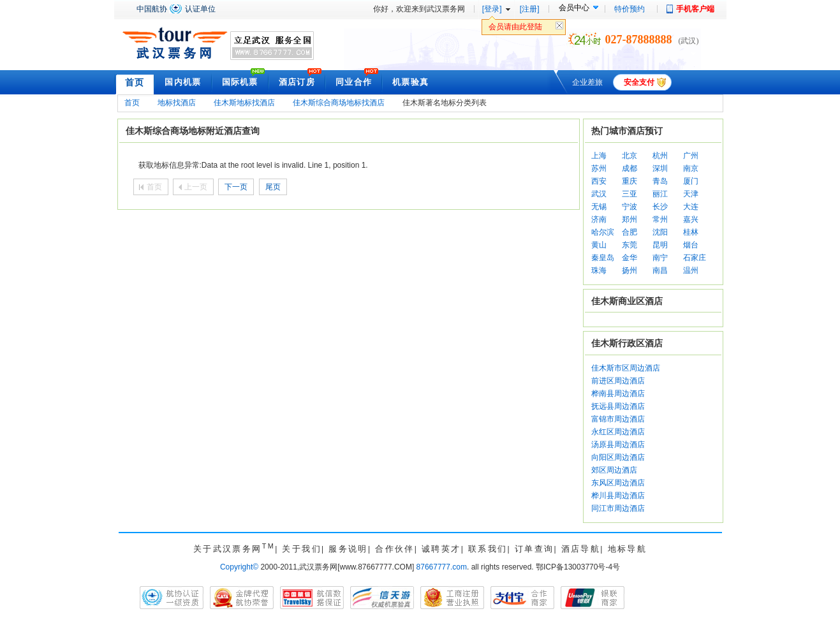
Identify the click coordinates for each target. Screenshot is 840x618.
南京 (691, 168)
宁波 (630, 207)
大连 (691, 207)
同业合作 (354, 82)
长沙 (660, 207)
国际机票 (240, 82)
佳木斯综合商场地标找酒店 (339, 103)
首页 (135, 82)
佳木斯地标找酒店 (244, 103)
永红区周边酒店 (618, 432)
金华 (630, 258)
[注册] (530, 9)
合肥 (630, 232)
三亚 (630, 194)
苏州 (599, 168)
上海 (599, 156)
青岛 (660, 181)
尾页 (273, 187)
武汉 (599, 194)
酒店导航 (581, 549)
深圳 (660, 168)
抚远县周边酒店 (618, 406)
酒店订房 (297, 82)
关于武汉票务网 (234, 549)
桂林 (691, 232)
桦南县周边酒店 (618, 394)
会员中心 (574, 8)
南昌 (660, 270)
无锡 (599, 207)
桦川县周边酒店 (618, 496)
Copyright (239, 567)
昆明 (660, 245)
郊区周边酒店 (614, 470)
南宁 (660, 258)
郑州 (630, 219)
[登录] (492, 9)
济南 (599, 219)
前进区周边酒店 (618, 381)
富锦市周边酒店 (618, 419)
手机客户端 (695, 9)
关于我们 (302, 549)
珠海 (599, 270)
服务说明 (348, 549)
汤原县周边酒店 (618, 445)
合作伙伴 (395, 549)
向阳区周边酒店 (618, 457)
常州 (660, 219)
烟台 (691, 245)
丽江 (660, 194)
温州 (691, 270)
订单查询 (534, 549)
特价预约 (630, 9)
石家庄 (695, 258)
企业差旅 (587, 82)
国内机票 (183, 82)
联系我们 (488, 549)
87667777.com (442, 567)
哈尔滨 (603, 232)
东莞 (630, 245)
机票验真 (410, 82)
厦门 (691, 181)
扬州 (630, 270)
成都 (630, 168)
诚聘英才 (441, 549)
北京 (630, 156)
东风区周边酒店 (618, 483)
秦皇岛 (603, 258)
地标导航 (628, 549)
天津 (691, 194)
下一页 (236, 187)
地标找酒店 (177, 103)
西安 (599, 181)
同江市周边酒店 (618, 508)
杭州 (660, 156)
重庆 (630, 181)
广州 (691, 156)
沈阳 (660, 232)
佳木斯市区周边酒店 (626, 368)
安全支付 (639, 82)
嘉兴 (691, 219)
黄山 (599, 245)
